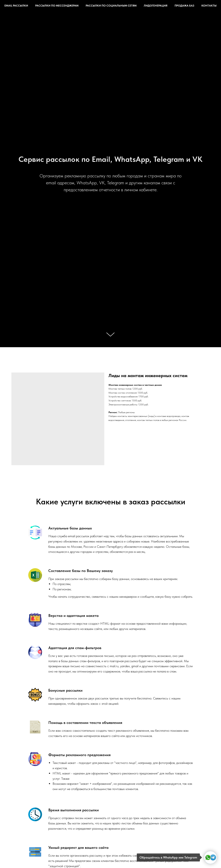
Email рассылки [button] (16, 6)
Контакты (209, 6)
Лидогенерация (156, 6)
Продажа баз (184, 6)
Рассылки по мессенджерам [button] (57, 6)
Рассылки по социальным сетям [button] (111, 6)
